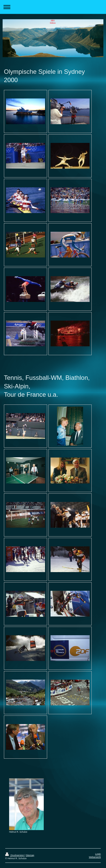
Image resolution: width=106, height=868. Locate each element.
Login (98, 854)
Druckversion (15, 855)
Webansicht (95, 857)
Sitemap (30, 855)
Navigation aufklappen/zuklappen (53, 7)
